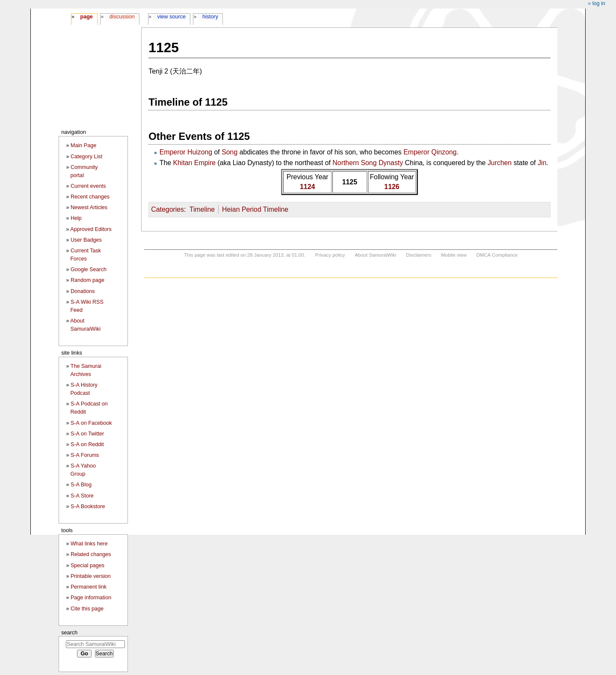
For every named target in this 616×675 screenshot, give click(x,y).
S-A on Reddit (87, 444)
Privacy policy (330, 255)
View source (172, 17)
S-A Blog (81, 485)
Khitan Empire (194, 163)
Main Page (83, 145)
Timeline (202, 209)
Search (69, 632)
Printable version (91, 576)
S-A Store (82, 496)
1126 (392, 187)
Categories (167, 209)
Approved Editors (91, 229)
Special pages (87, 565)
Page (86, 17)
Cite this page (87, 609)
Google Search (89, 269)
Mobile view (454, 255)
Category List (86, 157)
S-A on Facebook (91, 423)
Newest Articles (89, 207)
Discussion (122, 17)
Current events (88, 186)
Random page (87, 280)
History (210, 17)
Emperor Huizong (186, 152)
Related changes (91, 554)
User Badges (86, 240)
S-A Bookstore (88, 506)
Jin (542, 163)
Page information (91, 598)
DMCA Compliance (497, 255)
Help (76, 218)
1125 (350, 182)
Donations (83, 291)
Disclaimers (419, 255)
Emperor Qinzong (430, 152)
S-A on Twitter (87, 434)
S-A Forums (85, 455)
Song (230, 152)
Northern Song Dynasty (368, 163)
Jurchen (500, 163)
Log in (599, 3)
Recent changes (90, 197)
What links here (89, 544)
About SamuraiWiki (375, 255)
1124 (307, 187)
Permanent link (89, 587)
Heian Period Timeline (255, 209)
